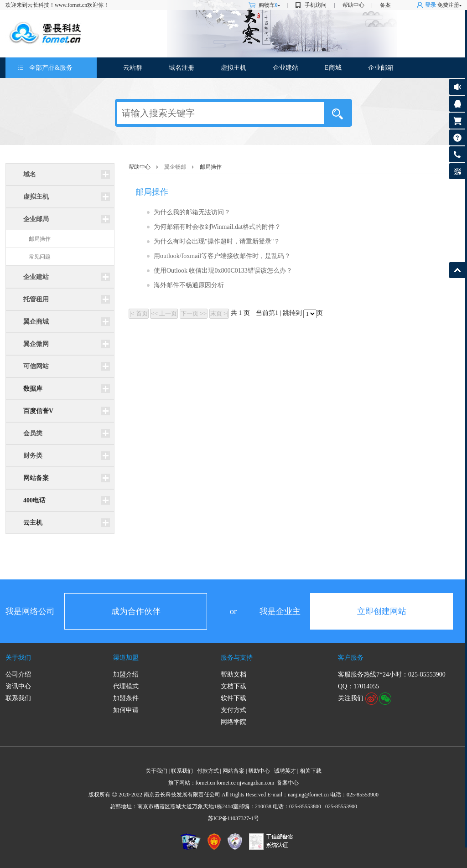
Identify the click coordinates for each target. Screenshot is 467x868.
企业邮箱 (381, 68)
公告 (457, 87)
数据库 (33, 389)
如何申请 (126, 710)
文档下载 (233, 686)
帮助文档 (233, 674)
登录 (431, 5)
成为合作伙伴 (136, 611)
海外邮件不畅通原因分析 (189, 285)
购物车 (269, 5)
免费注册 (448, 5)
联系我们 (18, 698)
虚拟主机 (233, 68)
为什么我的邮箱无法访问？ (192, 212)
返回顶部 (457, 270)
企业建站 (285, 68)
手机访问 (316, 5)
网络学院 (233, 722)
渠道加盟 (126, 658)
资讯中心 (18, 686)
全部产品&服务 (51, 68)
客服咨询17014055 (457, 104)
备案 (385, 5)
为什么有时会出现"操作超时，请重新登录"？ (217, 241)
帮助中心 (353, 5)
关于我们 (18, 658)
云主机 (33, 523)
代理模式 (126, 686)
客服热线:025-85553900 (457, 154)
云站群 (133, 68)
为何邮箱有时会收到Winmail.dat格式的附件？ (217, 227)
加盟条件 (126, 698)
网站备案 (36, 478)
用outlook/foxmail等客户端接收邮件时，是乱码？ (222, 256)
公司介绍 (18, 674)
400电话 (34, 500)
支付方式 (233, 710)
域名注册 (182, 68)
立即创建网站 (382, 611)
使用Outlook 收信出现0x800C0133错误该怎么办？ (223, 271)
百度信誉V (38, 411)
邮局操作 (40, 239)
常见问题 (40, 257)
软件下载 (233, 698)
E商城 (333, 68)
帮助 (457, 137)
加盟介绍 (126, 674)
